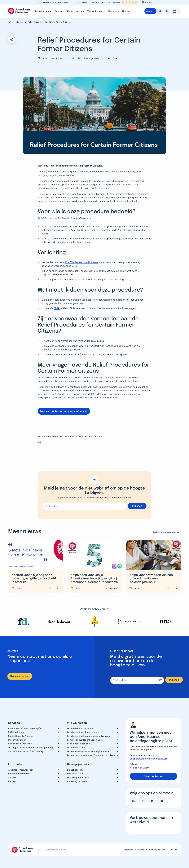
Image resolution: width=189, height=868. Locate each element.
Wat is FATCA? (75, 774)
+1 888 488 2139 (139, 768)
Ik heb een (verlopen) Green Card (85, 740)
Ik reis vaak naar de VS (80, 744)
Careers (12, 777)
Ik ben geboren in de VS (80, 728)
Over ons (60, 11)
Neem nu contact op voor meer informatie (64, 411)
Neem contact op (20, 676)
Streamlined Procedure (20, 744)
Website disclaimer (19, 774)
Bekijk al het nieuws (164, 532)
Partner (12, 781)
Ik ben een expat (76, 747)
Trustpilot (148, 2)
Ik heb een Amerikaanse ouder (83, 732)
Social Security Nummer (21, 736)
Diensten (114, 11)
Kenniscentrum (76, 11)
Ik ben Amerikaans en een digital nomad (89, 751)
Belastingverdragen (78, 781)
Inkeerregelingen (17, 740)
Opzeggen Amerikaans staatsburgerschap (31, 747)
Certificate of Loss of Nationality (26, 751)
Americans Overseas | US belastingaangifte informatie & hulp (19, 11)
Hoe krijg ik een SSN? (79, 777)
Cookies (173, 850)
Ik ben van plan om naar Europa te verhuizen (91, 755)
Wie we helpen (96, 11)
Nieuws (126, 11)
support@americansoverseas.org (149, 759)
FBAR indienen (16, 732)
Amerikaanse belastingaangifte (25, 728)
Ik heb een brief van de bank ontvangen (88, 736)
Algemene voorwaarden (21, 770)
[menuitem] (43, 11)
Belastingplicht (43, 11)
